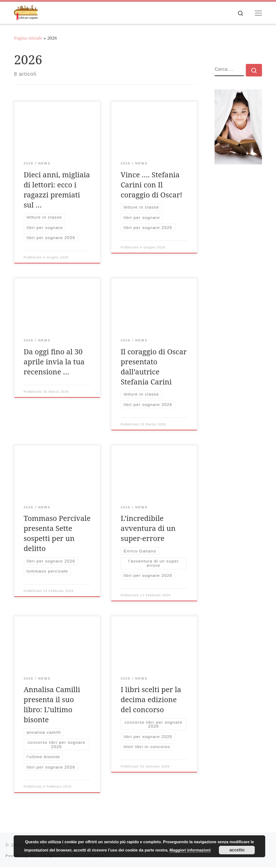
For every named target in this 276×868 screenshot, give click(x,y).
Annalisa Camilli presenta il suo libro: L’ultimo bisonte (52, 705)
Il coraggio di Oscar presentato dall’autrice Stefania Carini (154, 367)
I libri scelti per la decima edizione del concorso (151, 700)
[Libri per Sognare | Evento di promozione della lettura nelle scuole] (27, 12)
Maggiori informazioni (190, 850)
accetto (237, 850)
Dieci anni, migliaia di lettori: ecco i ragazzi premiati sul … (57, 190)
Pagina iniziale (28, 39)
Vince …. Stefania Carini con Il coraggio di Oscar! (152, 185)
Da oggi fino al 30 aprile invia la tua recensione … (54, 362)
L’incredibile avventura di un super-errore (148, 529)
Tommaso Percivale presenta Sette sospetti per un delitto (57, 534)
